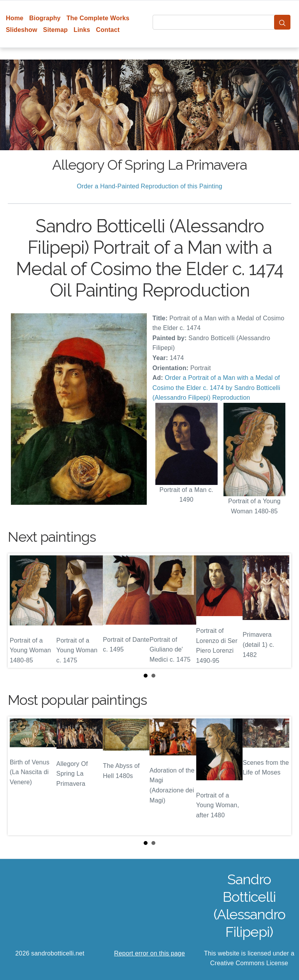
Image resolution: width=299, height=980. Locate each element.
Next (279, 611)
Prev (20, 611)
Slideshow (22, 30)
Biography (45, 18)
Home (15, 18)
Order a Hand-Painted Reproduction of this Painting (149, 186)
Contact (108, 30)
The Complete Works (98, 18)
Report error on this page (149, 953)
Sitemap (55, 30)
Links (82, 30)
